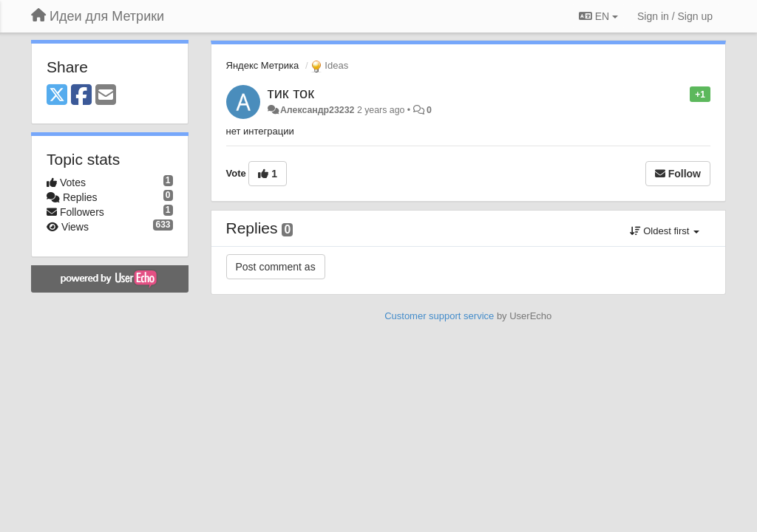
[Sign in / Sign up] (675, 16)
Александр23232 (318, 110)
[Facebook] (81, 96)
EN (598, 16)
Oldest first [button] (665, 231)
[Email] (106, 96)
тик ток (291, 93)
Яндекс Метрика (263, 65)
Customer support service (439, 316)
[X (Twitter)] (57, 96)
